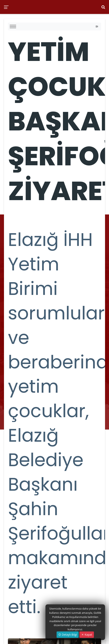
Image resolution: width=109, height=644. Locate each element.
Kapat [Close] (87, 635)
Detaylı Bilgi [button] (68, 635)
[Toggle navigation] (97, 26)
